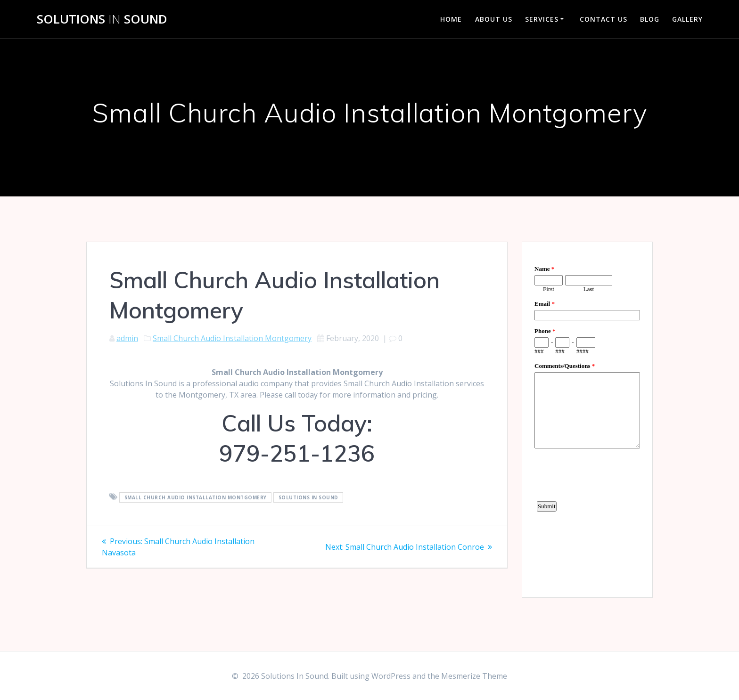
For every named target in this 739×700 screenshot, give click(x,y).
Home (451, 19)
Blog (650, 19)
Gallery (687, 19)
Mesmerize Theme (474, 676)
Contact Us (604, 19)
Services (542, 19)
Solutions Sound (102, 19)
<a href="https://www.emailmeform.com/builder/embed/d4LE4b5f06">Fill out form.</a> (587, 418)
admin (127, 338)
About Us (494, 19)
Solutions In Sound (308, 497)
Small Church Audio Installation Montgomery (232, 338)
